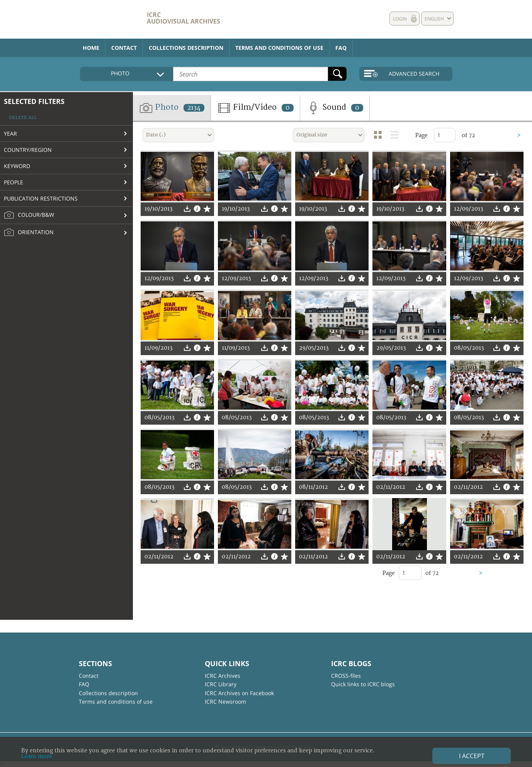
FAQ (341, 48)
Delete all (23, 118)
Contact (124, 48)
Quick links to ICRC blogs (363, 684)
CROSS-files (346, 676)
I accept (472, 756)
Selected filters (34, 101)
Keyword (17, 166)
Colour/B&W (29, 215)
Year (10, 134)
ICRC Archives (223, 676)
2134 (194, 108)
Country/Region (28, 150)
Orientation (29, 233)
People (14, 182)
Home (91, 48)
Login (400, 19)
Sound (335, 108)
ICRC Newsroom (225, 702)
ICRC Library (221, 684)
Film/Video (255, 108)
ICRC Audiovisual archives (184, 18)
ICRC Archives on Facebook (239, 693)
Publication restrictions (41, 198)
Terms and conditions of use (279, 48)
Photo (172, 108)
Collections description (186, 48)
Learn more (37, 756)
